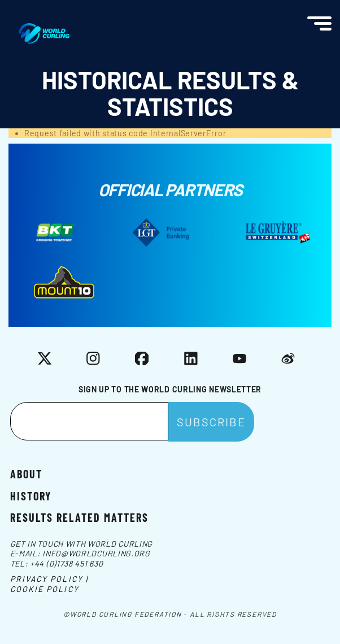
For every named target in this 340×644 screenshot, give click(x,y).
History (31, 495)
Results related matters (79, 517)
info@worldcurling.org (96, 553)
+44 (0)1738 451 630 (66, 563)
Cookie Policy (45, 589)
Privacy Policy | (49, 579)
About (26, 473)
